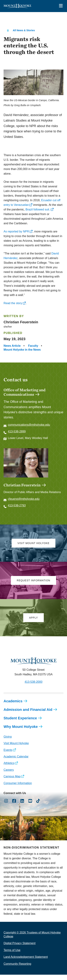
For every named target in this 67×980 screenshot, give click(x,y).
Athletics (9, 768)
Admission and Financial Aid (28, 715)
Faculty (33, 346)
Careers (9, 775)
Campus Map (12, 782)
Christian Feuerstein (22, 490)
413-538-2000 (34, 687)
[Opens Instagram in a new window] (6, 806)
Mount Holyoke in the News (22, 350)
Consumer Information (18, 788)
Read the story (13, 303)
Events (8, 755)
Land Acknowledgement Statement (26, 962)
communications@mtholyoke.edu (29, 425)
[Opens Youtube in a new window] (30, 806)
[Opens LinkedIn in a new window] (22, 806)
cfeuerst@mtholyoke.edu (24, 504)
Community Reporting (17, 969)
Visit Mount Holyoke (16, 749)
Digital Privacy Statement (20, 949)
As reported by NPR (16, 231)
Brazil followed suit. (38, 209)
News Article (12, 346)
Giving (8, 742)
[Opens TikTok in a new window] (38, 806)
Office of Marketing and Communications (24, 392)
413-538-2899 (17, 431)
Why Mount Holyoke (21, 732)
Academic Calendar (16, 762)
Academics (13, 706)
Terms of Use (12, 955)
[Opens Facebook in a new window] (14, 806)
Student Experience (20, 723)
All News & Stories (24, 30)
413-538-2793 (17, 511)
